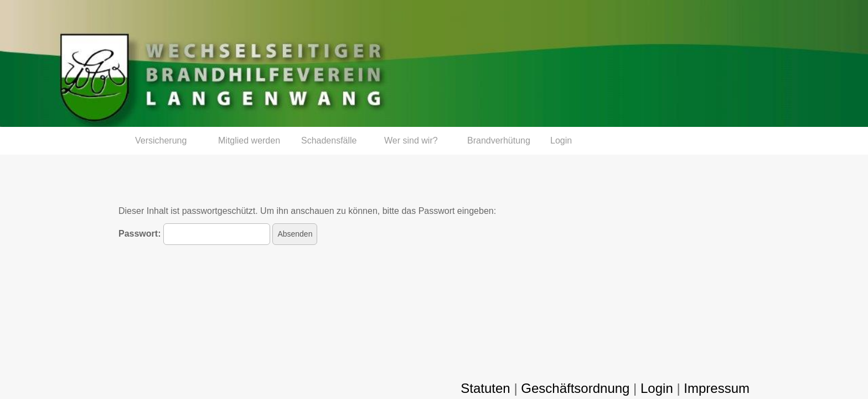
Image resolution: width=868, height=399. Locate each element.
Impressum (717, 388)
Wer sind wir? (411, 140)
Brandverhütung (499, 140)
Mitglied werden (249, 140)
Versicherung (161, 140)
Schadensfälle (329, 140)
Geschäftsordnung (575, 388)
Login (561, 140)
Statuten (485, 388)
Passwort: (194, 234)
